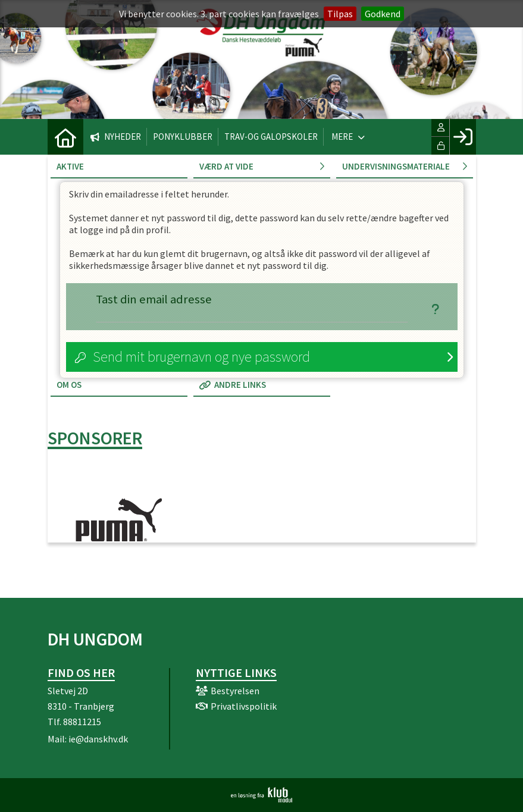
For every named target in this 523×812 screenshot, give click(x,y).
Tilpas (340, 14)
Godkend (383, 14)
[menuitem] (65, 137)
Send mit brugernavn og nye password (201, 357)
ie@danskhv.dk (98, 739)
